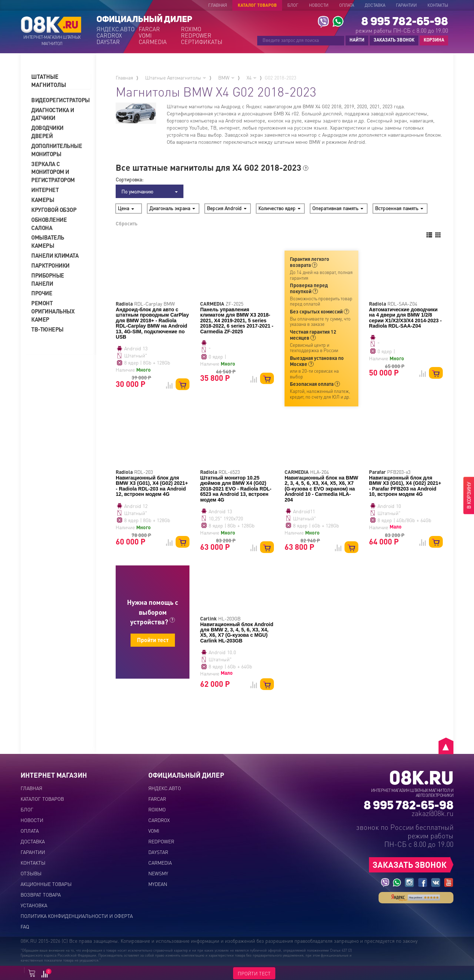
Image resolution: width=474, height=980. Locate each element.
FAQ (25, 926)
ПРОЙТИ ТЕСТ (254, 973)
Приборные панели (48, 279)
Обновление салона (49, 224)
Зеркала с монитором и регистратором (53, 172)
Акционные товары (46, 884)
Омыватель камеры (48, 241)
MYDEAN (158, 884)
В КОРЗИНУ (469, 495)
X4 (252, 77)
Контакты (438, 5)
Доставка (375, 5)
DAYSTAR (108, 42)
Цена (126, 208)
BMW (226, 77)
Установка (34, 905)
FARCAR (149, 29)
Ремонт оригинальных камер (53, 311)
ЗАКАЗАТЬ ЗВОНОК (394, 40)
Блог (293, 5)
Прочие (42, 293)
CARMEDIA (153, 42)
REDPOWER (196, 35)
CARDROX (109, 35)
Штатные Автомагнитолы (176, 77)
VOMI (145, 35)
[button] (61, 81)
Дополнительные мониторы (57, 150)
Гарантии (406, 5)
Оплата (347, 5)
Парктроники (50, 265)
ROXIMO (191, 29)
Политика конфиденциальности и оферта (77, 916)
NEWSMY (158, 873)
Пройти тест (153, 640)
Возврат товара (41, 894)
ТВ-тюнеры (47, 329)
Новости (319, 5)
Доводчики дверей (47, 132)
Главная (218, 5)
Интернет (45, 190)
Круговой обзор (54, 210)
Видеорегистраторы (58, 100)
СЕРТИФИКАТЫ (201, 42)
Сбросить (126, 223)
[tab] (61, 81)
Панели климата (55, 255)
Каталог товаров (257, 5)
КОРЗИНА (432, 40)
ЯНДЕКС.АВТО (115, 29)
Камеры (43, 200)
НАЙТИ (357, 40)
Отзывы (31, 873)
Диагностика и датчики (53, 114)
